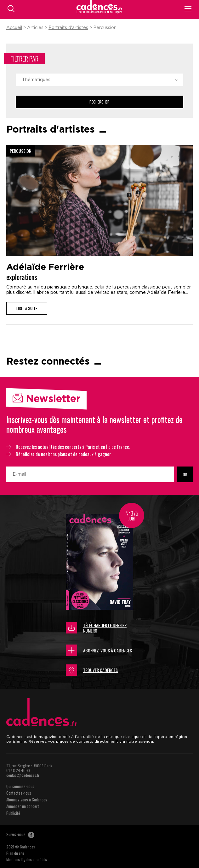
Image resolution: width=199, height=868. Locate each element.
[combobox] (99, 80)
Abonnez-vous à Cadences (99, 650)
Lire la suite (27, 308)
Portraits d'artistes (68, 28)
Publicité (13, 813)
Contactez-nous (19, 793)
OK (185, 474)
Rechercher (99, 102)
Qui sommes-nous (20, 786)
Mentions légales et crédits (27, 859)
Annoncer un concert (23, 806)
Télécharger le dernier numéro (96, 628)
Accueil (14, 28)
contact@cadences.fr (23, 775)
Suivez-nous (20, 834)
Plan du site (15, 853)
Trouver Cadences (92, 670)
